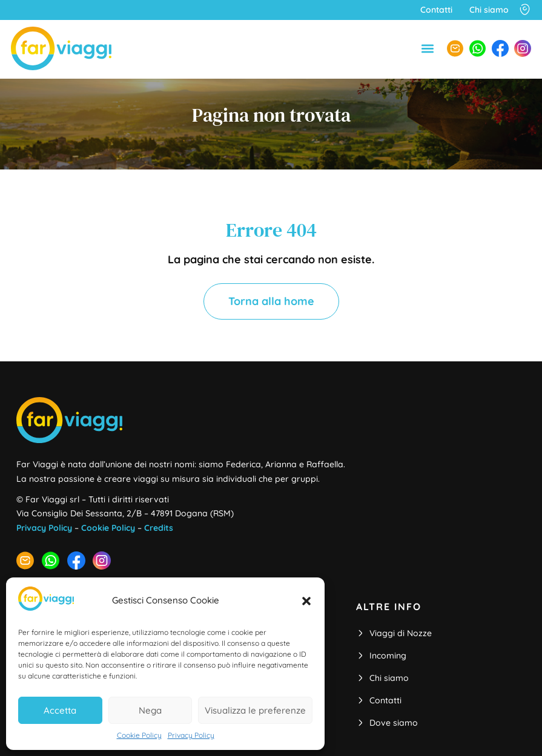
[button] (306, 601)
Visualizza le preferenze (255, 710)
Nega (150, 710)
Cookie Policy (139, 735)
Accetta (60, 710)
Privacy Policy (191, 735)
